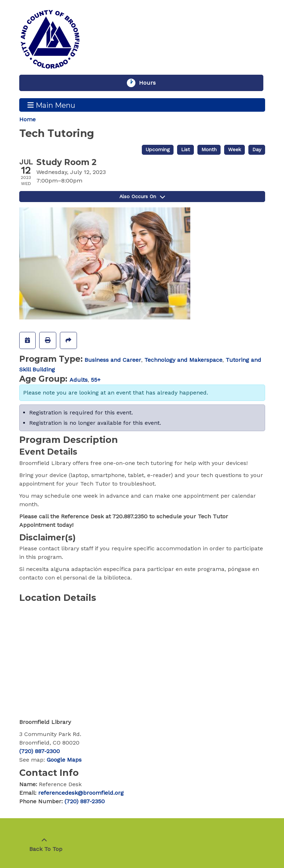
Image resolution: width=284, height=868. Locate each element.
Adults (79, 380)
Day (257, 149)
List (185, 149)
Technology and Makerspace (183, 360)
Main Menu (51, 105)
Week (234, 149)
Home (27, 119)
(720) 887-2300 (40, 751)
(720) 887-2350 (85, 801)
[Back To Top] (44, 845)
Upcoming (158, 149)
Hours (151, 83)
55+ (96, 380)
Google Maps (64, 760)
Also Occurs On (142, 196)
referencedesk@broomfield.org (81, 793)
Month (209, 149)
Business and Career (113, 360)
